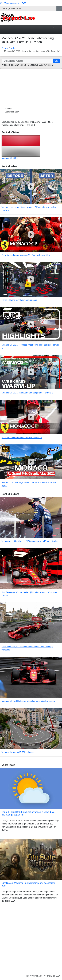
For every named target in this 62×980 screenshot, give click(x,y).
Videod (14, 48)
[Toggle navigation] (57, 30)
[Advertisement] (31, 940)
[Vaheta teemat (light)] (10, 3)
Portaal (5, 48)
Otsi (59, 8)
